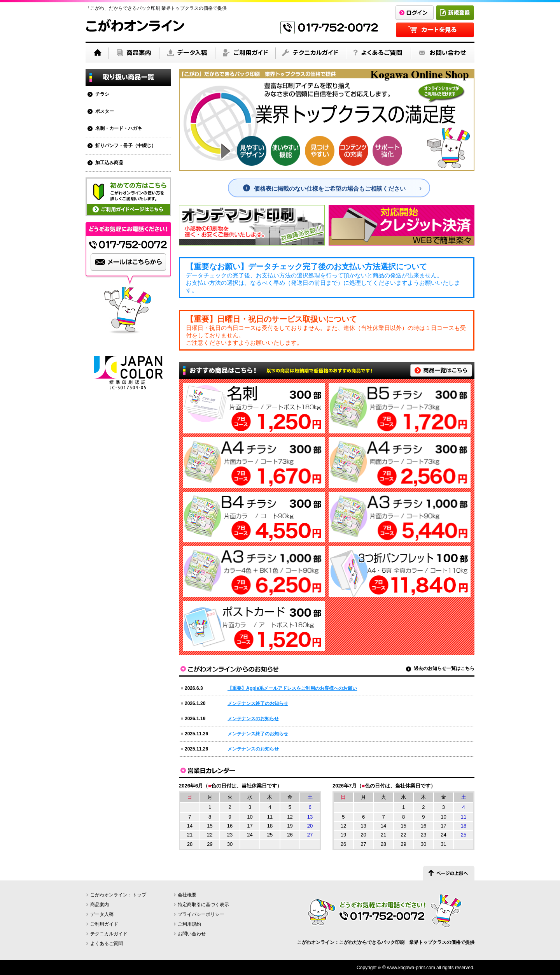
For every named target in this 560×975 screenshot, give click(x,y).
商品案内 (100, 905)
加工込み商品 (109, 163)
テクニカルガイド (109, 934)
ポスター (105, 111)
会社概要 (187, 895)
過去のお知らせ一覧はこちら (444, 668)
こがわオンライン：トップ (118, 895)
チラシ (102, 94)
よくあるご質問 (107, 943)
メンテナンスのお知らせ (253, 719)
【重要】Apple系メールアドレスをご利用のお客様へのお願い (292, 688)
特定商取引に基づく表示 (203, 905)
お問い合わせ (192, 934)
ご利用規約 (189, 924)
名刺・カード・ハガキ (119, 128)
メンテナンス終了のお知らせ (258, 703)
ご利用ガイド (104, 924)
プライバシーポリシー (201, 914)
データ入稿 (102, 914)
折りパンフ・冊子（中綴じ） (126, 146)
